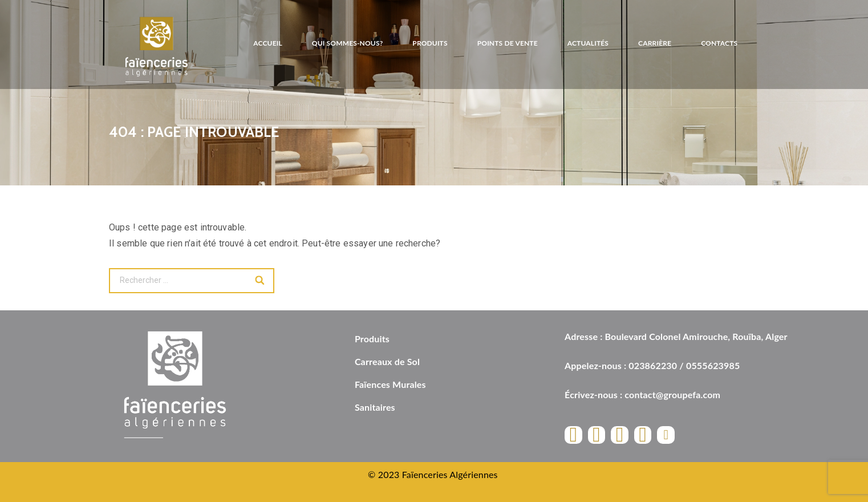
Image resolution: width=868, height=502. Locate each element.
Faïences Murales (390, 384)
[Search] (260, 281)
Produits (430, 43)
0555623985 (713, 365)
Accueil (268, 43)
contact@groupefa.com (672, 394)
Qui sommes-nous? (348, 43)
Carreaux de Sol (387, 361)
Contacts (719, 43)
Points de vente (508, 43)
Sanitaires (375, 407)
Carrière (655, 43)
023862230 (653, 365)
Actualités (588, 43)
